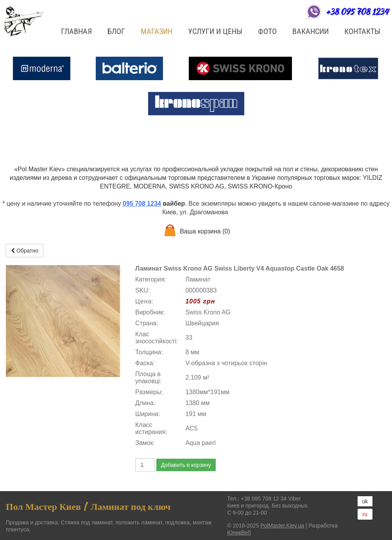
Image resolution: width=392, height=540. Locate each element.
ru (365, 514)
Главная (76, 31)
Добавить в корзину (186, 465)
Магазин (157, 31)
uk (365, 501)
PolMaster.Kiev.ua (282, 526)
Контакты (362, 31)
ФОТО (267, 31)
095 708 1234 (142, 204)
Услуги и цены (215, 31)
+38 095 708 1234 (357, 12)
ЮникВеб (239, 533)
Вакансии (311, 31)
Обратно (25, 251)
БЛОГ (116, 31)
